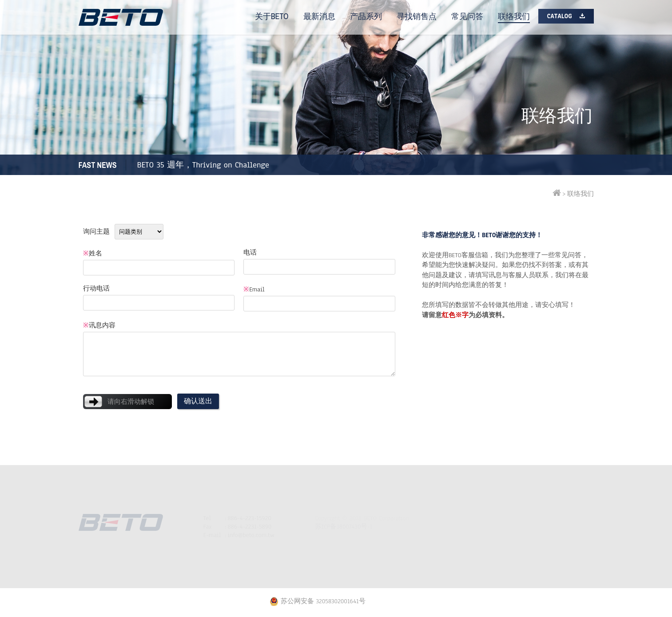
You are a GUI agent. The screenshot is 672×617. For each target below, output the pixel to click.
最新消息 (319, 16)
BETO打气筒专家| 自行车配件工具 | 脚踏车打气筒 (121, 17)
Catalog (560, 16)
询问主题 (96, 232)
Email (254, 289)
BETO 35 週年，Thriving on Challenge (203, 165)
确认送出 (198, 401)
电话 (250, 253)
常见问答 (467, 16)
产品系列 (366, 16)
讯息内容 (99, 325)
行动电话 (96, 289)
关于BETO (272, 16)
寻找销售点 (417, 16)
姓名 (93, 253)
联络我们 (514, 16)
